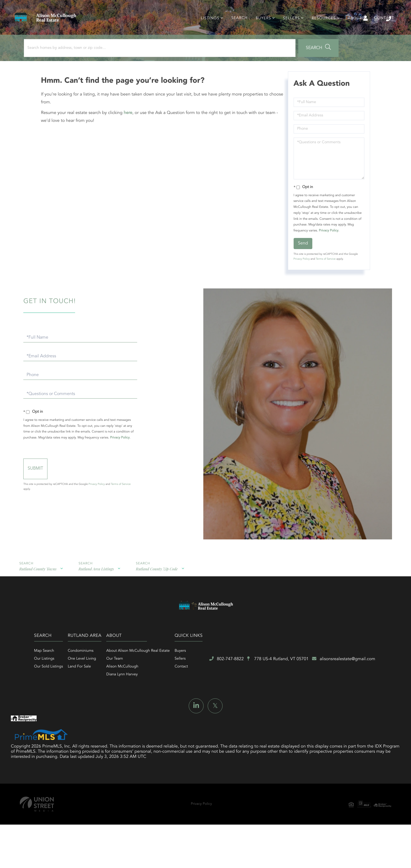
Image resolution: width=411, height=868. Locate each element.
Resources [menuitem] (321, 30)
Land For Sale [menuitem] (144, 695)
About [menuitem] (352, 30)
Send (301, 263)
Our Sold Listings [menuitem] (94, 695)
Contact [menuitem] (381, 30)
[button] (150, 64)
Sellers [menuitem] (288, 30)
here (131, 132)
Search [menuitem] (236, 30)
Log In (321, 22)
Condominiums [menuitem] (146, 680)
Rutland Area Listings (88, 601)
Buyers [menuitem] (260, 30)
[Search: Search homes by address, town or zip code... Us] (73, 64)
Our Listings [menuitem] (90, 688)
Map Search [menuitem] (90, 680)
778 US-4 (188, 726)
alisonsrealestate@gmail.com (282, 725)
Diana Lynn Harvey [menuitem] (207, 703)
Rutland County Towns (34, 601)
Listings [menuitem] (207, 30)
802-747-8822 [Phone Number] (376, 22)
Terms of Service (324, 279)
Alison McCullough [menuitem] (207, 695)
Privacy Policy (327, 250)
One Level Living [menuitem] (147, 688)
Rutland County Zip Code (144, 601)
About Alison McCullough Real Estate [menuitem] (223, 680)
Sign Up (345, 22)
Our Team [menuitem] (199, 688)
